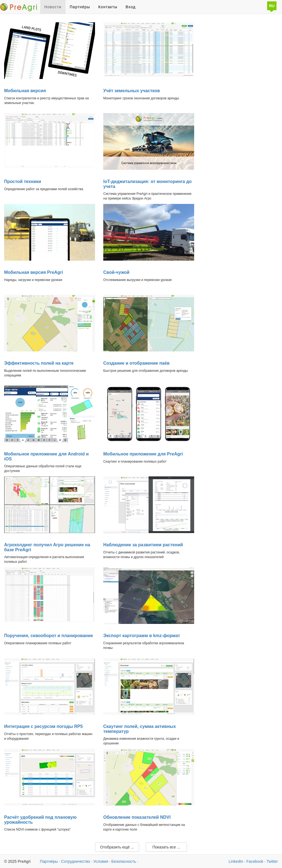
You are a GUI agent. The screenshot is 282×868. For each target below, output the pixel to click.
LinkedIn (236, 861)
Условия (101, 861)
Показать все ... (166, 847)
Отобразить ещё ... (117, 847)
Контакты (108, 7)
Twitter (272, 861)
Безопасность (124, 861)
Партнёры (80, 7)
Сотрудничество (76, 861)
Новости (53, 7)
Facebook (255, 861)
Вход (131, 7)
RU (272, 6)
